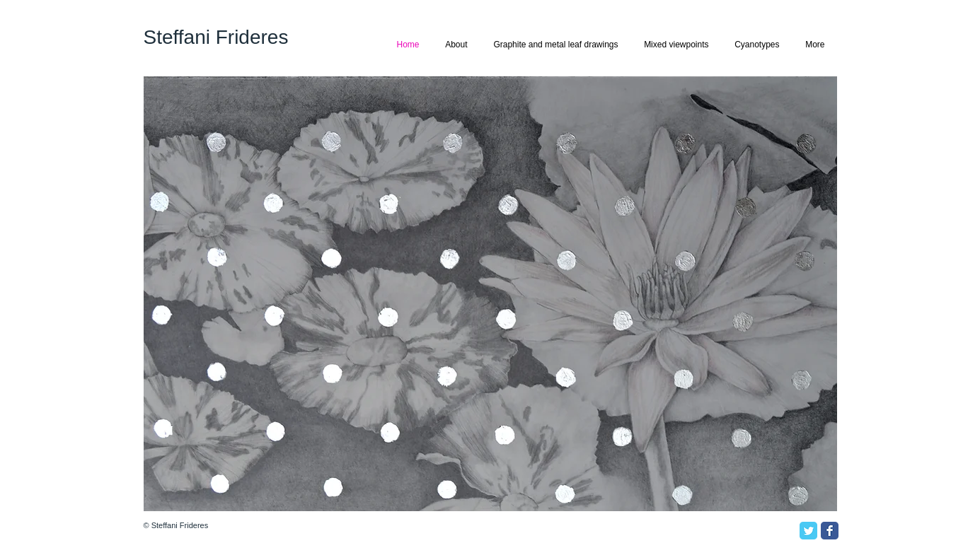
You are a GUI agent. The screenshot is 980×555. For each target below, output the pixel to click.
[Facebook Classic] (830, 531)
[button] (490, 294)
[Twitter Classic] (808, 531)
